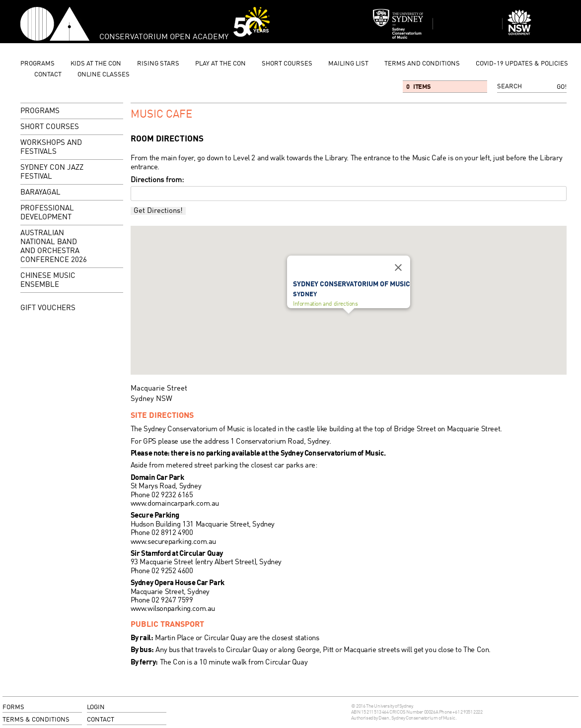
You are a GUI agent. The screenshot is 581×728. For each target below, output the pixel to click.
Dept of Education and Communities (537, 24)
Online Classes (104, 75)
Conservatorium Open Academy (55, 24)
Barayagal (40, 193)
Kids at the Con (96, 64)
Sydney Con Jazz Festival (52, 172)
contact (48, 75)
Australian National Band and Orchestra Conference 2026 (54, 247)
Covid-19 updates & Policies (522, 64)
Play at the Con (220, 64)
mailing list (348, 64)
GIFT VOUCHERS (48, 308)
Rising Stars (158, 64)
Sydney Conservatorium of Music (398, 24)
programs (37, 64)
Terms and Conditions (422, 64)
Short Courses (287, 64)
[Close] (398, 267)
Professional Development (47, 213)
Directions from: (157, 180)
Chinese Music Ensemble (48, 281)
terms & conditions (36, 720)
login (96, 707)
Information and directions (326, 304)
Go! (562, 87)
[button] (349, 323)
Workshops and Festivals (71, 148)
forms (13, 707)
